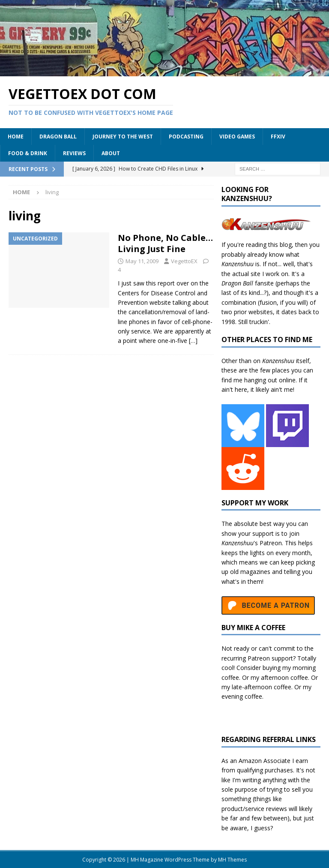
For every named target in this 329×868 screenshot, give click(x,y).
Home (16, 137)
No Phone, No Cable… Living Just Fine (165, 243)
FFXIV (278, 137)
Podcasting (186, 137)
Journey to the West (123, 137)
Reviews (74, 153)
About (111, 153)
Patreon (271, 543)
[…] (193, 341)
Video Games (237, 137)
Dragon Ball (58, 137)
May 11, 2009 (142, 261)
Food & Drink (28, 153)
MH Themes (232, 860)
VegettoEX (184, 261)
